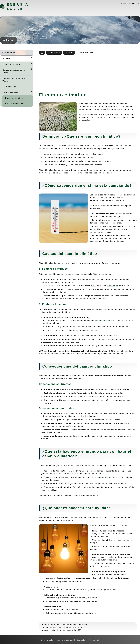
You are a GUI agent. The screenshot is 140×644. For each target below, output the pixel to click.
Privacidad (94, 640)
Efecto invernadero (14, 98)
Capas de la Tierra (11, 64)
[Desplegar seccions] (31, 58)
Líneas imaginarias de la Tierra (14, 80)
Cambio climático (11, 92)
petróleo (47, 323)
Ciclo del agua (9, 87)
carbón (127, 320)
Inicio (124, 4)
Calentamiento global (15, 104)
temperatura (112, 286)
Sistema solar (8, 53)
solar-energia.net (65, 640)
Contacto (81, 640)
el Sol (93, 286)
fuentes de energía (114, 477)
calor (110, 238)
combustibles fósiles (106, 320)
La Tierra (6, 59)
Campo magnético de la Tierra (14, 71)
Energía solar (18, 7)
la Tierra (65, 149)
